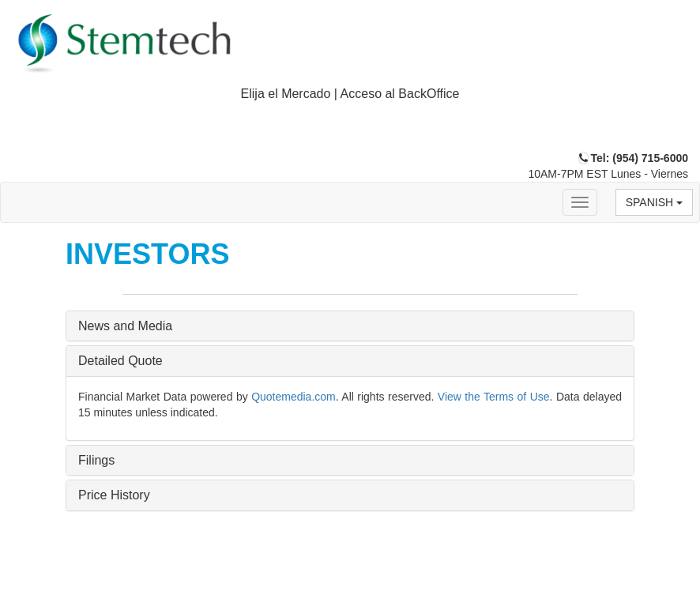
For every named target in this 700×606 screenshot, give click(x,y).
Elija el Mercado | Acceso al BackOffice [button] (350, 94)
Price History (114, 495)
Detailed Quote (120, 361)
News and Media (125, 326)
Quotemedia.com (294, 397)
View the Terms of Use (494, 397)
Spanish (654, 202)
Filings (96, 460)
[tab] (350, 94)
